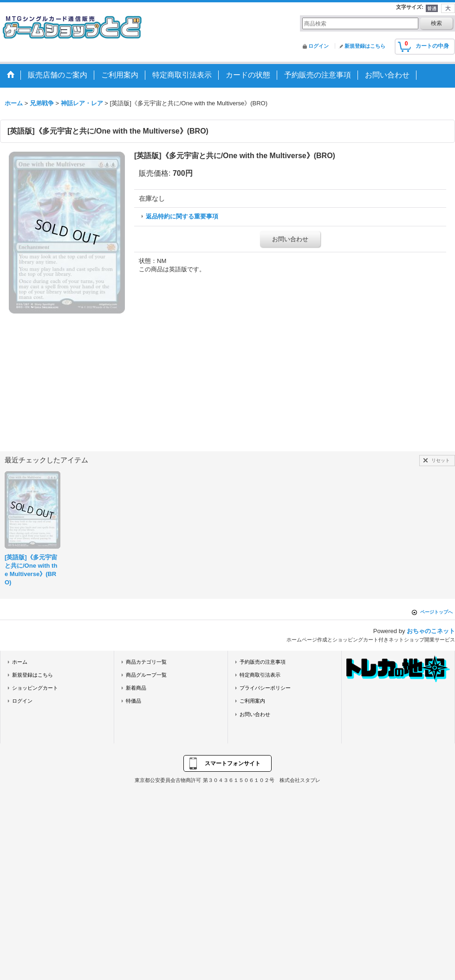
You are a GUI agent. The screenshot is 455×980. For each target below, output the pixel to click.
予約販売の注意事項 (263, 662)
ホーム (20, 662)
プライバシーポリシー (265, 688)
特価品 (133, 701)
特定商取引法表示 (260, 675)
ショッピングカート (35, 688)
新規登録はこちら (365, 46)
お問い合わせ (290, 239)
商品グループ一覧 (146, 675)
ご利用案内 (252, 701)
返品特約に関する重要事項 (182, 216)
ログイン (318, 46)
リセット (441, 460)
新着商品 (136, 688)
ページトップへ (436, 612)
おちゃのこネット (431, 631)
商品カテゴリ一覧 (146, 662)
